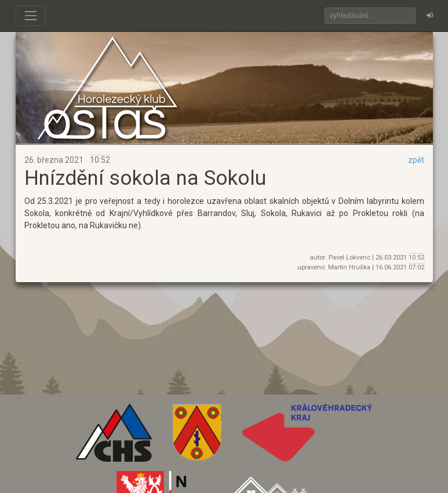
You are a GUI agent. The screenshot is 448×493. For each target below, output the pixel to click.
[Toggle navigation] (31, 16)
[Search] (370, 16)
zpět (416, 160)
